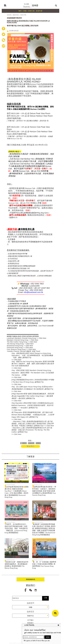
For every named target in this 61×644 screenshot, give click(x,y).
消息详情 (23, 15)
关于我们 (30, 620)
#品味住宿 (31, 443)
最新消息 (16, 15)
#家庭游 (38, 443)
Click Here (43, 338)
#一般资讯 (23, 443)
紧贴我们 (30, 446)
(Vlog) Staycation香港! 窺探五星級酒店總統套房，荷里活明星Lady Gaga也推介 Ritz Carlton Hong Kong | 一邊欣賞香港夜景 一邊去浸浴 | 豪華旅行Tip (33, 396)
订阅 (45, 598)
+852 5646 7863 (37, 284)
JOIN (48, 637)
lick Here (35, 340)
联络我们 (30, 623)
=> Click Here (16, 360)
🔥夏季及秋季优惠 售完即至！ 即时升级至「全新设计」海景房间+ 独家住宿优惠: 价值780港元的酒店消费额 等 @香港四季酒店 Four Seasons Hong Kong (44, 491)
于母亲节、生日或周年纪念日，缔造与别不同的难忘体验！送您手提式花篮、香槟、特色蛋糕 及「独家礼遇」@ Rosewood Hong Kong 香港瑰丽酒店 (16, 528)
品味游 (9, 15)
